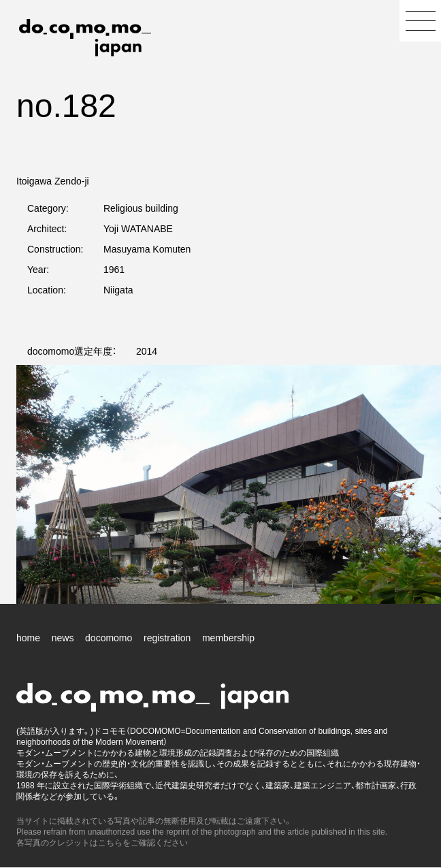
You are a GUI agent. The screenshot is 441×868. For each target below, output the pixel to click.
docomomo (109, 638)
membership (228, 638)
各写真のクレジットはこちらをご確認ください (102, 843)
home (28, 638)
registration (167, 638)
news (63, 638)
